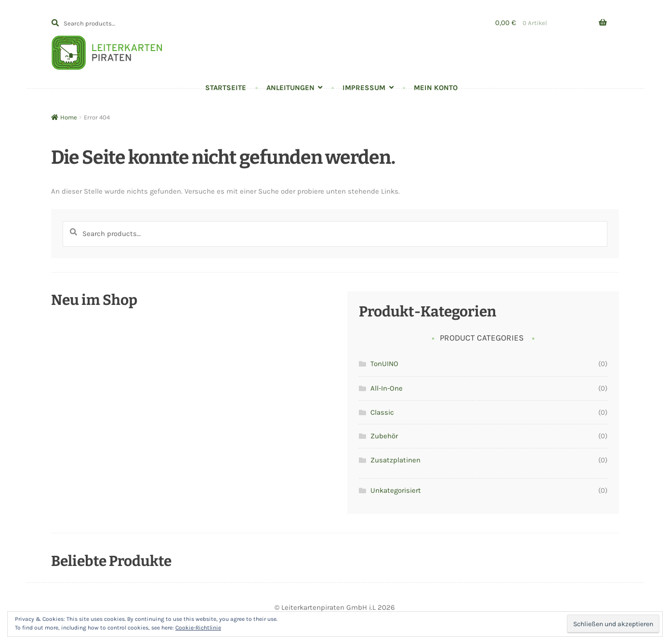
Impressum (364, 88)
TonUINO (384, 364)
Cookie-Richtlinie (198, 628)
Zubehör (384, 436)
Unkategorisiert (396, 490)
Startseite (226, 88)
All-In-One (387, 388)
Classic (382, 412)
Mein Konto (436, 88)
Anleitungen (290, 88)
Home (69, 117)
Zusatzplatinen (395, 460)
